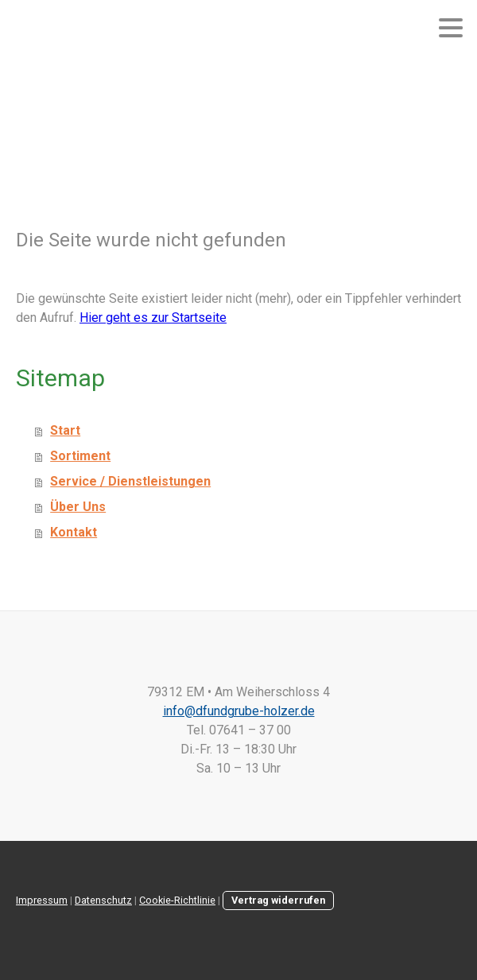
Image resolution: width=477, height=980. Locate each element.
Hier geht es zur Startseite (153, 318)
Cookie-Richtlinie (177, 900)
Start (65, 430)
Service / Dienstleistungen (130, 481)
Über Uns (78, 507)
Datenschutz (103, 900)
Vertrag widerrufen (278, 900)
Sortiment (80, 456)
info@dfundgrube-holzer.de (239, 711)
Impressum (42, 900)
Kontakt (74, 532)
